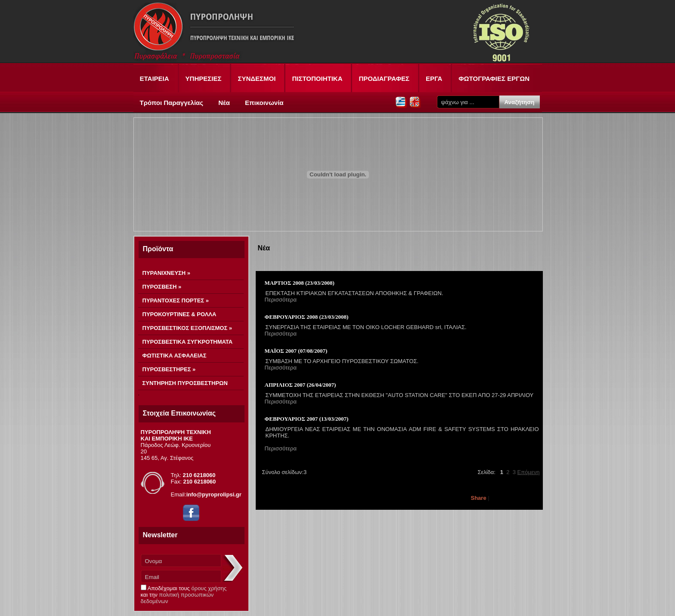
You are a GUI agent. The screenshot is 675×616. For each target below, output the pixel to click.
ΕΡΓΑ (434, 79)
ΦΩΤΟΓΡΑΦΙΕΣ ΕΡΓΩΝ (494, 79)
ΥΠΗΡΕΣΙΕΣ (204, 79)
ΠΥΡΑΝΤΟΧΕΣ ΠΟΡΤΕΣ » (176, 300)
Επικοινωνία (264, 103)
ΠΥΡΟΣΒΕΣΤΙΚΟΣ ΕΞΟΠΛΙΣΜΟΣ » (187, 328)
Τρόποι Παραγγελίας (172, 103)
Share (479, 498)
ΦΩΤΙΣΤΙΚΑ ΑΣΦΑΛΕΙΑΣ (175, 356)
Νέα (224, 103)
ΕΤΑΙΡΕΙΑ (155, 79)
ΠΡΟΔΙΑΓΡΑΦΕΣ (384, 79)
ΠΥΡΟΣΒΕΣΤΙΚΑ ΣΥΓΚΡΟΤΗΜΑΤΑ (188, 342)
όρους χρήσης (209, 588)
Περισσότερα (281, 300)
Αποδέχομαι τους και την (184, 595)
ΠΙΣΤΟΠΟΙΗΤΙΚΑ (317, 79)
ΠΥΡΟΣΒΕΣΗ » (162, 287)
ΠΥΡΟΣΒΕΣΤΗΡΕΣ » (169, 369)
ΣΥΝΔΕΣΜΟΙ (257, 79)
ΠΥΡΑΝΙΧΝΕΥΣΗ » (167, 273)
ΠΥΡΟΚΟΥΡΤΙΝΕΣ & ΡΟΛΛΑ (180, 314)
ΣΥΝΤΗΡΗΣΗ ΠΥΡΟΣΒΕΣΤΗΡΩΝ (185, 383)
